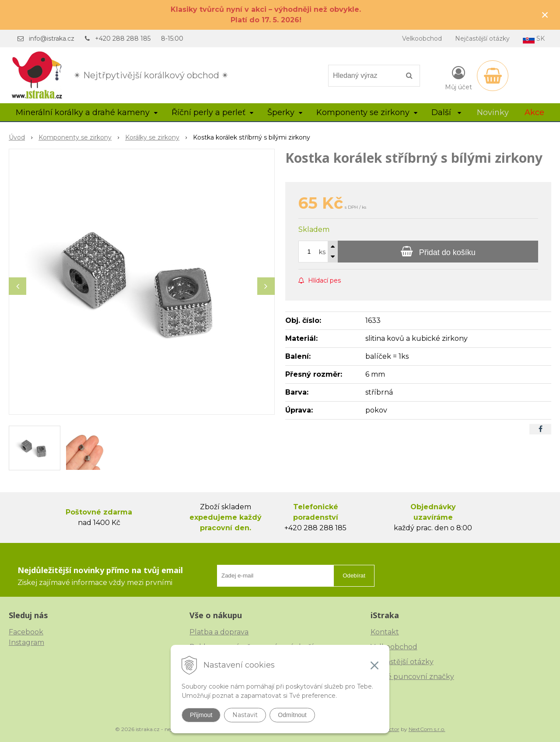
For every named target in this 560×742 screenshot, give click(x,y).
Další (446, 112)
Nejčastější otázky (482, 38)
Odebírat (354, 576)
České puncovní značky (412, 677)
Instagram (26, 642)
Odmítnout (292, 715)
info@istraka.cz (52, 38)
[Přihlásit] (458, 77)
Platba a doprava (219, 632)
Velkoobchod (422, 38)
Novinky (493, 112)
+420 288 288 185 (123, 38)
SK (534, 39)
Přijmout (201, 715)
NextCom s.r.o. (427, 729)
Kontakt (385, 632)
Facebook (26, 632)
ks (322, 252)
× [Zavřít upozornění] (545, 15)
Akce (534, 112)
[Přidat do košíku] (438, 252)
